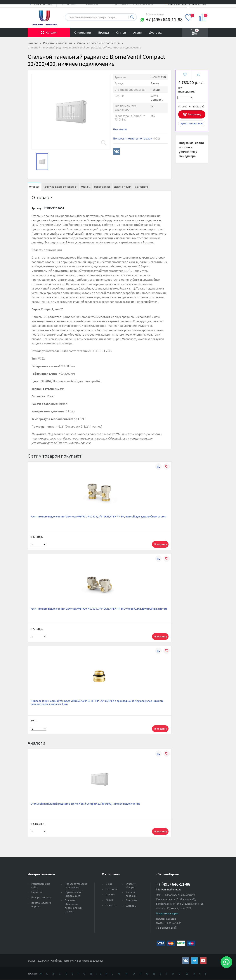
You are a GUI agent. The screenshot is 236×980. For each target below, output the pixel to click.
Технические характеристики (60, 187)
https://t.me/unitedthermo (194, 961)
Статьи (121, 32)
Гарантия (37, 892)
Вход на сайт (199, 6)
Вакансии (131, 900)
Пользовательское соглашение (76, 886)
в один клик (192, 123)
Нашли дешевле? (187, 92)
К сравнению (198, 75)
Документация (123, 187)
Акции (138, 32)
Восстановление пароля (41, 905)
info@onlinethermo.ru (169, 889)
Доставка (156, 32)
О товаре (34, 187)
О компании (83, 32)
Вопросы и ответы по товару (137, 138)
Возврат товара (41, 897)
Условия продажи (131, 894)
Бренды (104, 32)
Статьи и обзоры (131, 886)
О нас (109, 884)
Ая (41, 973)
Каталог (51, 32)
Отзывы (86, 187)
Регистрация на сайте (41, 886)
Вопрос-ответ (102, 187)
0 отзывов (120, 129)
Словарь (131, 906)
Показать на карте (167, 913)
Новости (111, 905)
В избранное (185, 75)
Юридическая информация (73, 894)
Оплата (110, 894)
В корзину (195, 114)
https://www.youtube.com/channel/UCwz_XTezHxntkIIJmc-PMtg (203, 961)
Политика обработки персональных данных (73, 906)
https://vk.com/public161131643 (186, 961)
